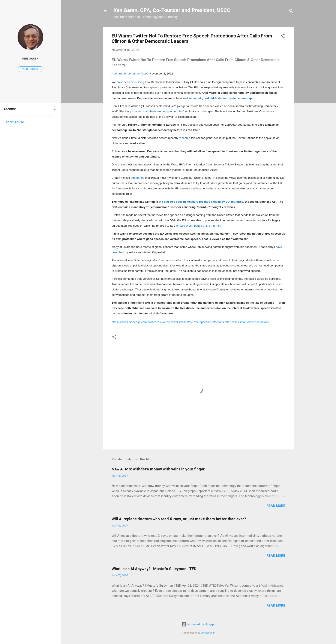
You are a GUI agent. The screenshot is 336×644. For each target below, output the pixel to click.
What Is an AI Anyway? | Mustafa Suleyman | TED (154, 569)
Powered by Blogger (199, 624)
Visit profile (31, 69)
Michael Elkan (208, 633)
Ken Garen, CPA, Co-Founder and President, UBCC (172, 10)
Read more (276, 506)
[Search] (291, 12)
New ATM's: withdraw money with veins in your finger (158, 469)
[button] (283, 36)
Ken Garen (30, 58)
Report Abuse (14, 122)
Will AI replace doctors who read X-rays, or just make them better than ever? (179, 519)
